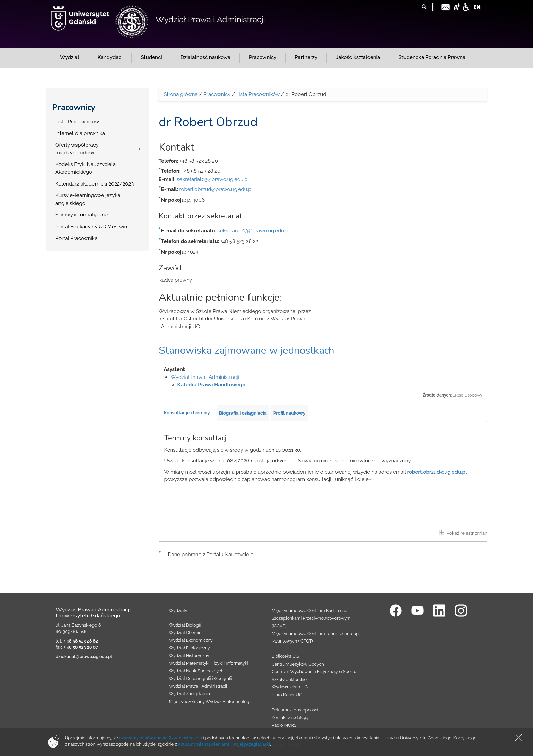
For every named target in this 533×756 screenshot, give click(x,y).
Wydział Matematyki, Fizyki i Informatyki (209, 663)
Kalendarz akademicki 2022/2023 (94, 184)
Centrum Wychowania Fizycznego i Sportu (314, 672)
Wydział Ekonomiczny (191, 640)
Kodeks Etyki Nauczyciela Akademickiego (85, 168)
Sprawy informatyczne (82, 215)
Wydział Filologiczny (190, 648)
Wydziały (178, 610)
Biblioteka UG (285, 656)
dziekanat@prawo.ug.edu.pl (84, 657)
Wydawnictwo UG (290, 687)
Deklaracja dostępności (295, 710)
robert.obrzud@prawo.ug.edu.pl (216, 189)
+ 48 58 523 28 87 (81, 647)
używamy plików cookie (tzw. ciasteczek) (161, 738)
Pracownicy (74, 107)
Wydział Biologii (185, 625)
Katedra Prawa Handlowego (212, 385)
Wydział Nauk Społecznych (196, 671)
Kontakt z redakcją (290, 717)
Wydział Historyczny (189, 656)
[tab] (187, 413)
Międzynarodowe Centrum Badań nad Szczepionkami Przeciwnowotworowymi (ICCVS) (312, 618)
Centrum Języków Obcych (298, 664)
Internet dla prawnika (80, 133)
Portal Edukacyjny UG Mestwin (91, 227)
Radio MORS (284, 725)
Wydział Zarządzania (190, 694)
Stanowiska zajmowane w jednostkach (247, 350)
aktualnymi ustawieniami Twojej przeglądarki (224, 744)
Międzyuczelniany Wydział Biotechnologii (210, 701)
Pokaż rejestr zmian (463, 533)
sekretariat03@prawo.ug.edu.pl (213, 179)
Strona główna (181, 94)
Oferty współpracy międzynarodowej (77, 149)
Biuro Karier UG (287, 695)
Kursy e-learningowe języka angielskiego (88, 199)
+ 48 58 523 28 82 (81, 641)
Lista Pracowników (77, 122)
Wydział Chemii (184, 632)
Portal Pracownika (76, 238)
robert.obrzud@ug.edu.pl (437, 472)
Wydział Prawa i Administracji (210, 20)
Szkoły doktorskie (289, 679)
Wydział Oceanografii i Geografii (201, 678)
